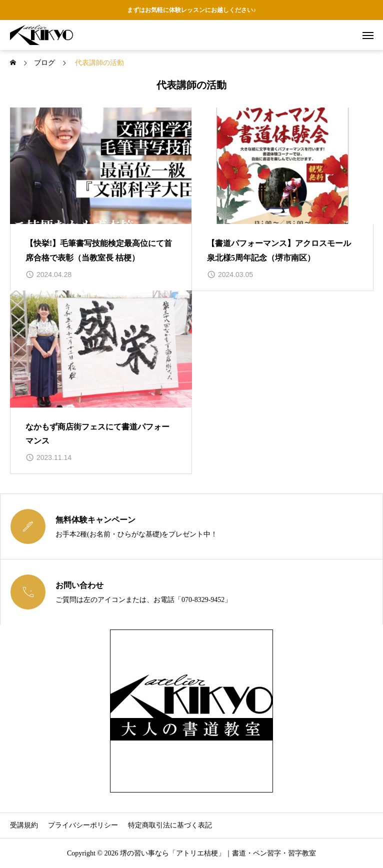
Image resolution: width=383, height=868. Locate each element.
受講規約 (24, 825)
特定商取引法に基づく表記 (170, 825)
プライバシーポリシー (83, 825)
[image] (101, 166)
